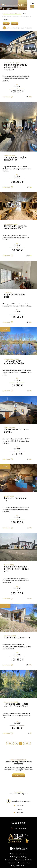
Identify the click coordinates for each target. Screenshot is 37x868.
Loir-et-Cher (20, 813)
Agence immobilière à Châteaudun (12, 14)
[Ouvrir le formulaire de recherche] (19, 5)
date (15, 23)
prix (6, 23)
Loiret (20, 809)
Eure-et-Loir (20, 806)
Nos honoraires (9, 860)
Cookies (23, 866)
